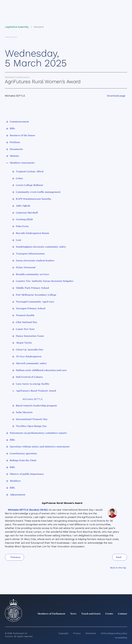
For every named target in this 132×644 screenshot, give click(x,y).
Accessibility (121, 638)
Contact (123, 614)
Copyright (63, 633)
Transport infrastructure (30, 254)
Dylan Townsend (26, 268)
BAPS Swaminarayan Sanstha (33, 199)
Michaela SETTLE (33, 399)
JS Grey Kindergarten (29, 357)
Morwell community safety (31, 364)
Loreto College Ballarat (29, 185)
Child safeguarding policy (114, 633)
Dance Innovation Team (30, 336)
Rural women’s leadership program (36, 406)
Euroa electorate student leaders (35, 261)
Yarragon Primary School (31, 309)
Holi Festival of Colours (29, 377)
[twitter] (92, 621)
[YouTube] (119, 621)
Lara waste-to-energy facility (33, 384)
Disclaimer (91, 633)
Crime (19, 179)
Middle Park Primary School (32, 288)
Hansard (38, 27)
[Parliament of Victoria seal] (13, 610)
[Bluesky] (125, 621)
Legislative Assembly (17, 27)
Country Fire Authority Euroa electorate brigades (45, 281)
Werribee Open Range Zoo (31, 426)
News (73, 614)
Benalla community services (32, 274)
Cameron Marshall (27, 213)
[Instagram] (105, 621)
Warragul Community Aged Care (35, 302)
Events (109, 614)
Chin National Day (27, 322)
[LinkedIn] (98, 621)
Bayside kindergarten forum (32, 233)
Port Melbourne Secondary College (36, 295)
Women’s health (25, 315)
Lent (19, 240)
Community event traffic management (38, 192)
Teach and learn (91, 614)
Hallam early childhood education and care (41, 370)
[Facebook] (112, 621)
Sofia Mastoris (24, 413)
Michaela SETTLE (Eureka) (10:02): (28, 510)
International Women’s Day (32, 419)
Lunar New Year (25, 329)
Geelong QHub (24, 220)
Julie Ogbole (23, 206)
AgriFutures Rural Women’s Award (36, 391)
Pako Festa (22, 226)
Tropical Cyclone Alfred (30, 172)
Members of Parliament (51, 614)
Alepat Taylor (24, 343)
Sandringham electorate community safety (41, 247)
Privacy (77, 633)
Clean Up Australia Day (30, 350)
